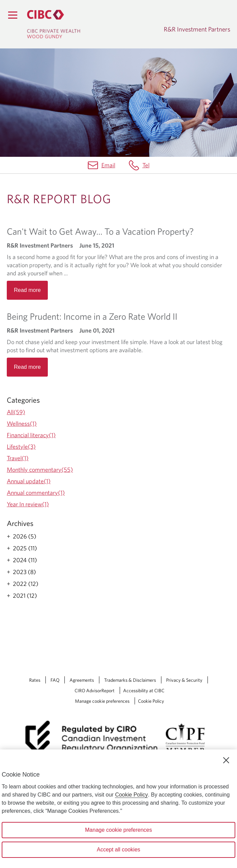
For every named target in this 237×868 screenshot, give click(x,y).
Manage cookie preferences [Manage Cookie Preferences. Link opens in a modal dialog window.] (102, 701)
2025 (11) (25, 548)
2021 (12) (25, 596)
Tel (146, 165)
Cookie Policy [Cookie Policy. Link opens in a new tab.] (151, 701)
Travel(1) (18, 458)
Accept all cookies (118, 850)
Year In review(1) (28, 504)
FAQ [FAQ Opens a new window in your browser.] (55, 680)
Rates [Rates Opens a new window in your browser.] (35, 680)
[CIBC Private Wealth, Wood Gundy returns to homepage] (54, 24)
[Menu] (13, 15)
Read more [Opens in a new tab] (27, 290)
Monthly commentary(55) (40, 470)
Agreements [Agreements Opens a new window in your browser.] (82, 680)
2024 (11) (25, 560)
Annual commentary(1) (36, 493)
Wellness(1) (22, 424)
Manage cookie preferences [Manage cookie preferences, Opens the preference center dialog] (119, 830)
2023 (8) (24, 572)
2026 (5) (25, 536)
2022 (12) (26, 584)
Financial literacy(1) (31, 435)
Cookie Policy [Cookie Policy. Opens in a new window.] (131, 795)
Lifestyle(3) (21, 447)
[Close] (226, 760)
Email (108, 165)
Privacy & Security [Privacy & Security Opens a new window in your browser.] (184, 680)
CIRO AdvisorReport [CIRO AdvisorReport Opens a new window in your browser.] (95, 691)
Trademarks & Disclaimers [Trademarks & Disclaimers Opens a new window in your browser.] (130, 680)
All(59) (16, 412)
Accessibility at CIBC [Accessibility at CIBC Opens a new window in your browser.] (144, 691)
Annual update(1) (29, 481)
